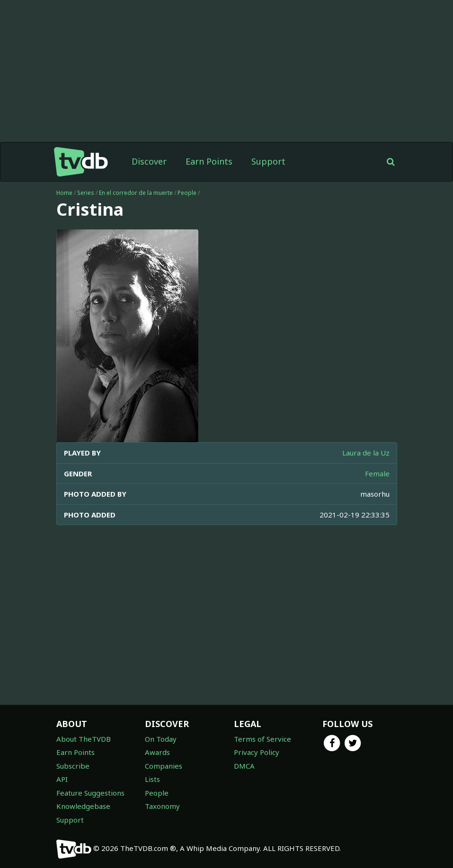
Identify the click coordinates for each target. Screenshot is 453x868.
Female (377, 473)
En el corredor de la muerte (136, 193)
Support (268, 161)
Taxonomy (162, 806)
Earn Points (209, 161)
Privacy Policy (257, 752)
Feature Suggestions (90, 793)
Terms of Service (262, 739)
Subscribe (73, 766)
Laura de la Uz (366, 453)
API (62, 779)
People (187, 193)
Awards (157, 752)
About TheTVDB (84, 739)
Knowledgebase (83, 806)
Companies (164, 766)
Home (64, 193)
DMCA (244, 766)
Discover (149, 161)
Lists (152, 779)
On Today (161, 739)
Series (86, 193)
